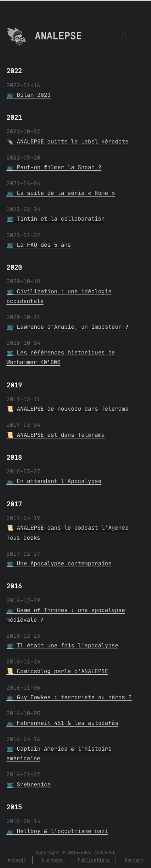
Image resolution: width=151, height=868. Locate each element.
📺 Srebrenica (29, 784)
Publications (94, 860)
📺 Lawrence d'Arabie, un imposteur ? (67, 327)
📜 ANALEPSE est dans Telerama (56, 435)
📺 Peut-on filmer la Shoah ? (54, 167)
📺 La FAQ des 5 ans (39, 245)
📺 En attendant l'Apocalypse (54, 481)
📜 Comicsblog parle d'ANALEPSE (57, 671)
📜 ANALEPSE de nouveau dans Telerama (67, 409)
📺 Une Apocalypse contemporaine (59, 563)
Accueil (17, 860)
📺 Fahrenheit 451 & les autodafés (62, 723)
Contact (134, 860)
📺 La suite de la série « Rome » (61, 193)
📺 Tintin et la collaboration (56, 219)
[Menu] (124, 39)
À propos (52, 860)
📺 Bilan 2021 (29, 95)
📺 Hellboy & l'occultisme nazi (57, 831)
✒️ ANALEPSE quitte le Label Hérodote (67, 141)
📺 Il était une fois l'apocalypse (62, 645)
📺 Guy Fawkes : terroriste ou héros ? (69, 697)
